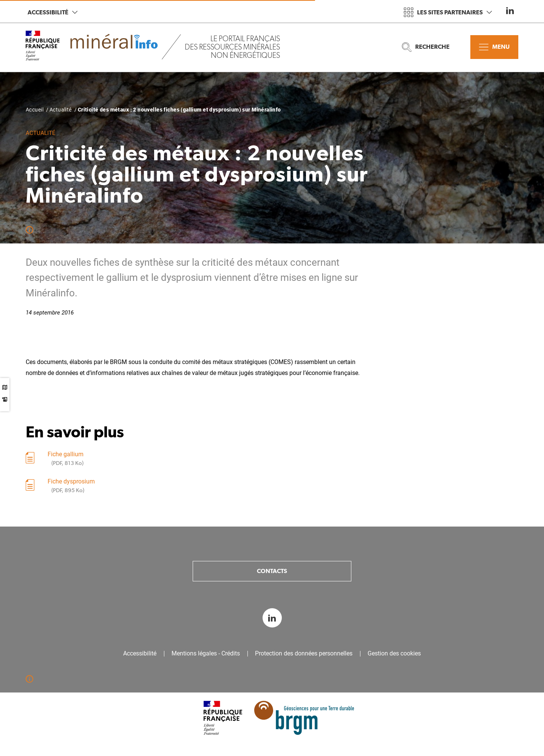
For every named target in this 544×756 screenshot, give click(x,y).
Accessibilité (53, 12)
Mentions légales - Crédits (206, 654)
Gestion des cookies (394, 654)
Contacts (272, 571)
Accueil (35, 110)
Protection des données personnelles (304, 654)
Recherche (426, 47)
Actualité (61, 110)
